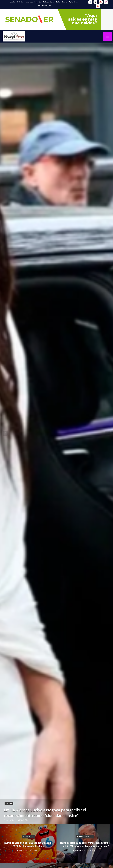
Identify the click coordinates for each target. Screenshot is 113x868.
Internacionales (85, 837)
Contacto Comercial (44, 6)
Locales (13, 2)
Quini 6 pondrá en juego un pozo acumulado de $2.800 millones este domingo (28, 844)
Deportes (38, 2)
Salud (52, 2)
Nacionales (29, 2)
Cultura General (62, 2)
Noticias (20, 2)
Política (46, 2)
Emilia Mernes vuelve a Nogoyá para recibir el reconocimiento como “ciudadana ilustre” (45, 813)
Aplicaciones (74, 2)
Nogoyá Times (10, 820)
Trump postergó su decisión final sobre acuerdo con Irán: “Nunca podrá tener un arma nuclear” (85, 844)
